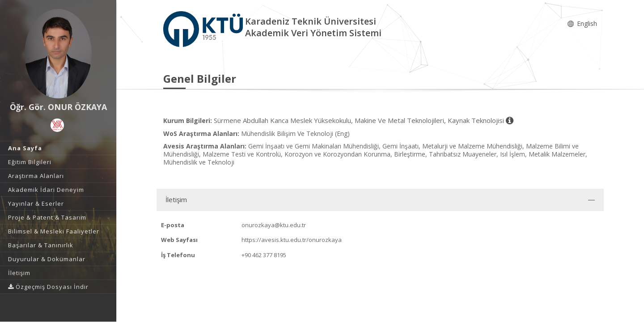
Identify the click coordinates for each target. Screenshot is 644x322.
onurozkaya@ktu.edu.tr (274, 225)
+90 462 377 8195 (264, 255)
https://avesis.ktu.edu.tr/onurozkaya (292, 240)
